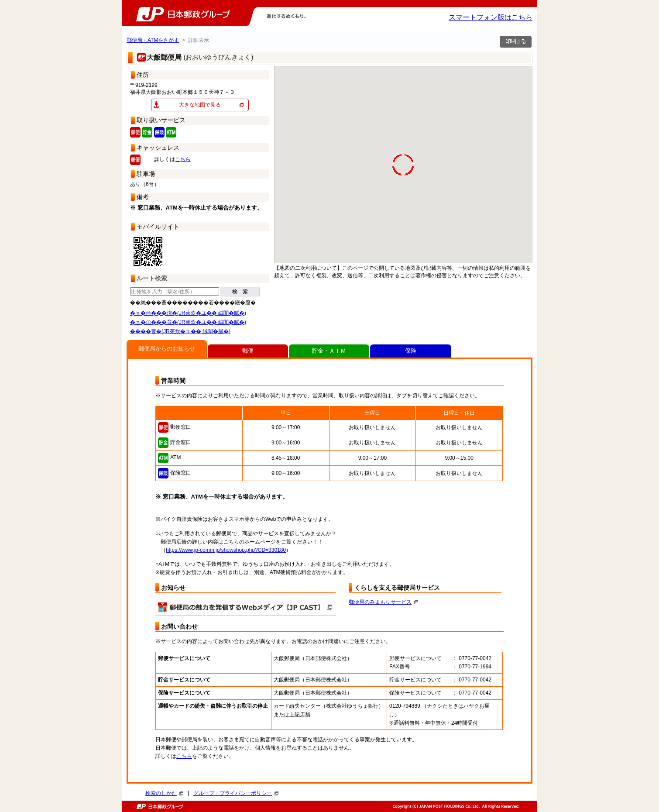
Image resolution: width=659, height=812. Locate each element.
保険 (411, 351)
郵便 (248, 351)
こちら (183, 159)
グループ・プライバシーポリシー (236, 793)
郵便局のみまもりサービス (383, 602)
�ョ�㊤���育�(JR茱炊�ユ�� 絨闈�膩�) (188, 322)
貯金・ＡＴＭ (329, 351)
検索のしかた (164, 793)
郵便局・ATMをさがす (153, 40)
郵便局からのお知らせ (167, 349)
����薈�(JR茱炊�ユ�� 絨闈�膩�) (180, 331)
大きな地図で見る (200, 105)
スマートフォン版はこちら (491, 17)
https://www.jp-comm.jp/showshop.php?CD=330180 (226, 550)
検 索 (240, 292)
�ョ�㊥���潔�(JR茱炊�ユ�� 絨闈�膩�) (188, 313)
